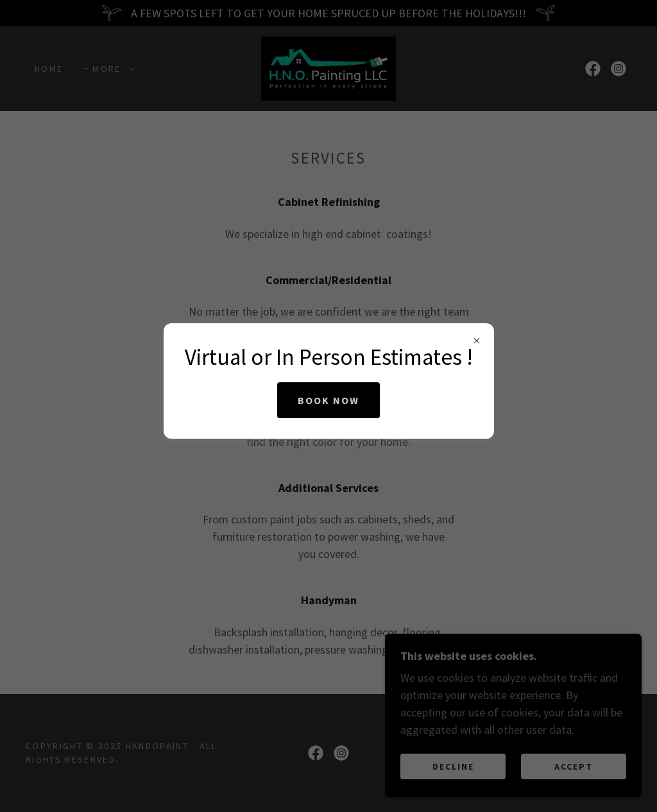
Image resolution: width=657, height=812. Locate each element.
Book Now (328, 400)
